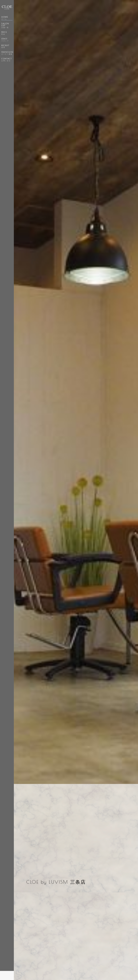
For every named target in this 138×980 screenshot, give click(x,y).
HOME (5, 18)
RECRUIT (5, 46)
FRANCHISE (7, 53)
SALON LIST (5, 25)
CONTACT (7, 60)
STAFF (5, 40)
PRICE (4, 33)
